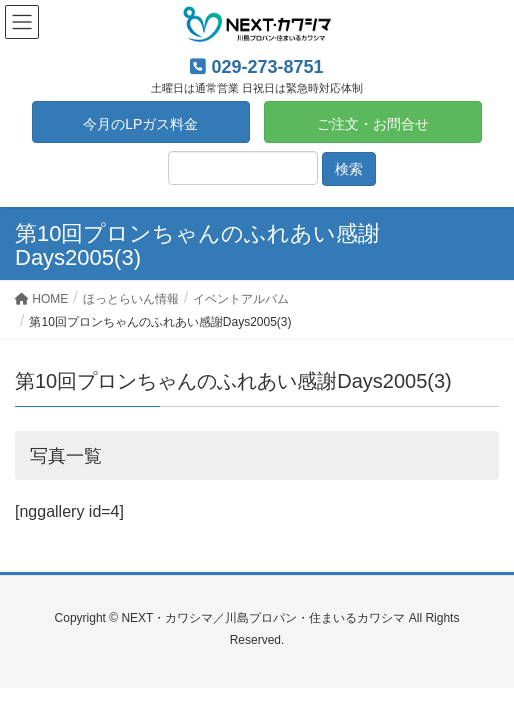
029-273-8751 (267, 67)
